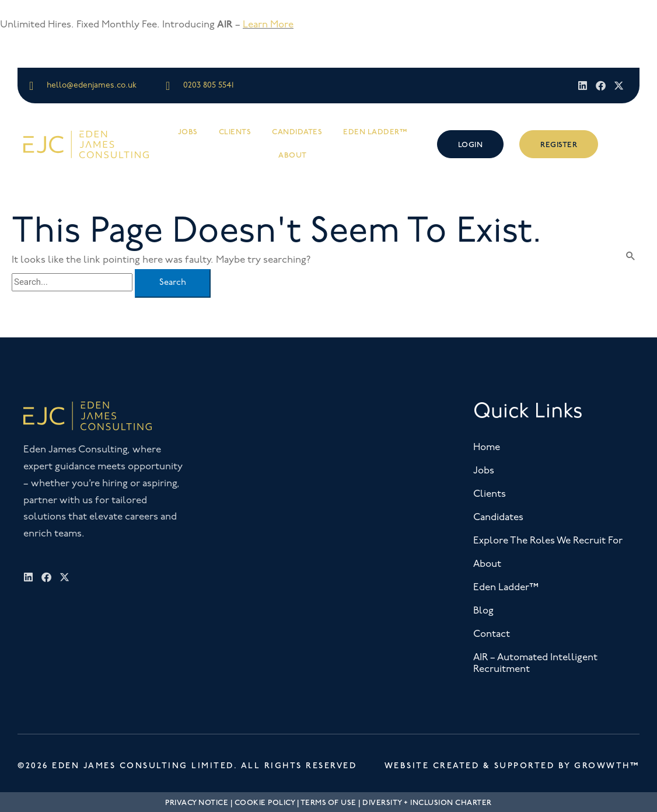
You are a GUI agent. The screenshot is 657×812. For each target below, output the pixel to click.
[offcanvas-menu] (626, 144)
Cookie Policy (265, 803)
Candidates (297, 132)
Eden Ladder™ (375, 132)
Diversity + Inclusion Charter (427, 803)
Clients (235, 132)
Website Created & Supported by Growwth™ (512, 766)
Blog (483, 611)
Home (487, 447)
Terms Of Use (328, 803)
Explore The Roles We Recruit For (548, 541)
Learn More (268, 25)
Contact (492, 634)
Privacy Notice (197, 803)
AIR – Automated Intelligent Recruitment (535, 663)
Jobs (188, 132)
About (293, 155)
